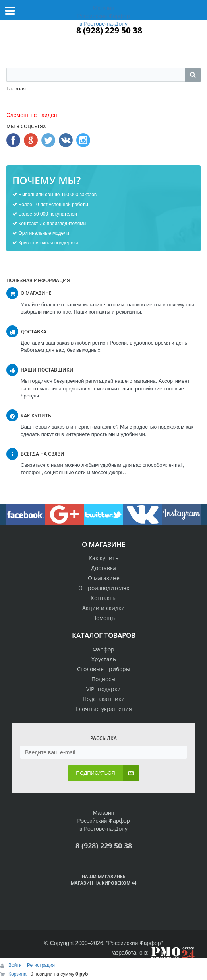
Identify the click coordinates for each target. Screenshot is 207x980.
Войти (16, 965)
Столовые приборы (104, 669)
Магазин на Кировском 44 (103, 883)
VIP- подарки (103, 689)
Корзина (17, 974)
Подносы (103, 679)
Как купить (103, 558)
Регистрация (41, 965)
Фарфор (103, 649)
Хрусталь (104, 659)
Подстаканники (104, 699)
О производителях (104, 588)
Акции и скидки (103, 608)
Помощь (103, 618)
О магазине (104, 578)
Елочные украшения (104, 709)
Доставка (103, 568)
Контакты (104, 598)
